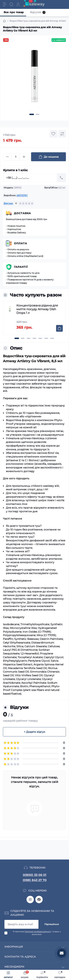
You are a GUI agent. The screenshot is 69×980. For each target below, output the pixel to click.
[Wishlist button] (53, 134)
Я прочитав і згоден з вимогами (37, 933)
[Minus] (7, 157)
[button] (32, 115)
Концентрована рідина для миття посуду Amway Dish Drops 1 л (37, 309)
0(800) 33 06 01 (34, 875)
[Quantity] (16, 157)
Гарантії (21, 267)
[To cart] (59, 328)
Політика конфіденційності (38, 932)
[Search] (11, 4)
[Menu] (5, 4)
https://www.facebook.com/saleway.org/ (39, 899)
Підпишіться (52, 924)
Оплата (21, 243)
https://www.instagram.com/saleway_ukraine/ (30, 899)
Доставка (22, 213)
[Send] (61, 178)
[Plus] (24, 157)
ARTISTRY (22, 195)
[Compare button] (62, 134)
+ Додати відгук (34, 732)
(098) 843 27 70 (35, 880)
